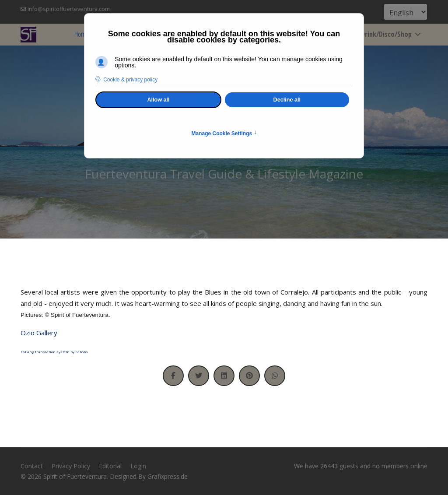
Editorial (110, 466)
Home (82, 34)
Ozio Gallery (39, 333)
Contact (32, 466)
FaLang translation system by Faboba (54, 352)
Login (138, 466)
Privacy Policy (71, 466)
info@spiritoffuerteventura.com (69, 9)
